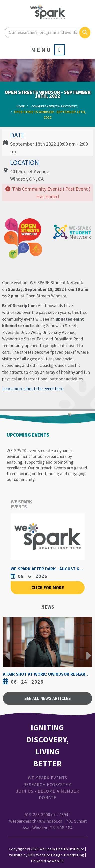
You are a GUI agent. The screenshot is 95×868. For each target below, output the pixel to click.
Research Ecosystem (47, 785)
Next (87, 652)
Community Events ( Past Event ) (55, 106)
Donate (48, 798)
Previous (8, 652)
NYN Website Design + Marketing (56, 855)
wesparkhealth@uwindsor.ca (36, 821)
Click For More (48, 588)
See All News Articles (48, 698)
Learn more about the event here (33, 389)
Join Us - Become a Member (47, 791)
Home (21, 106)
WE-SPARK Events (47, 778)
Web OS (58, 861)
